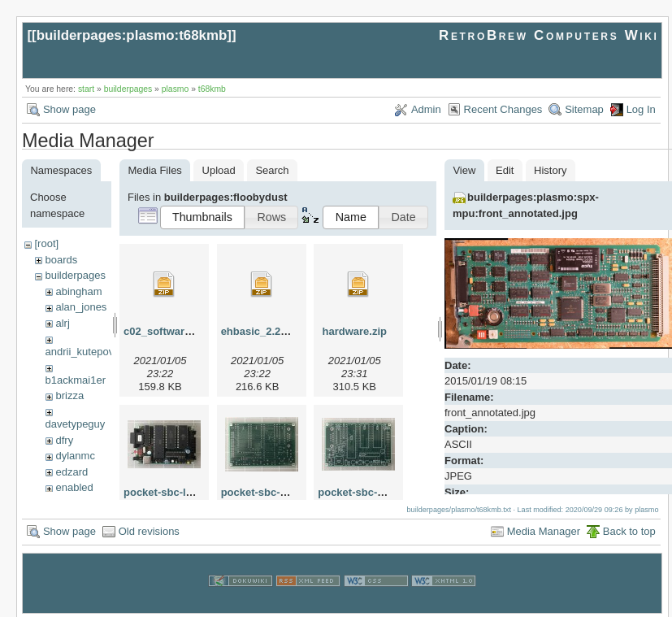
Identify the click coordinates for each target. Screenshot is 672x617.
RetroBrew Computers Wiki (549, 35)
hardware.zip (355, 331)
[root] (46, 243)
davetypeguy (76, 424)
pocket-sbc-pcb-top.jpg (376, 492)
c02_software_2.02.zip (179, 331)
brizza (69, 395)
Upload (219, 170)
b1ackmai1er (76, 380)
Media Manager (544, 529)
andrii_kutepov (80, 352)
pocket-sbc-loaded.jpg (180, 492)
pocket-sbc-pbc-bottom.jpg (289, 492)
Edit (505, 170)
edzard (72, 472)
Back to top (629, 529)
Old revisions (149, 529)
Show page (69, 109)
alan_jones (81, 307)
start (86, 89)
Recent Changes (503, 109)
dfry (64, 440)
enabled (74, 487)
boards (61, 260)
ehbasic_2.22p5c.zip (272, 331)
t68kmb (212, 89)
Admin (426, 109)
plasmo (176, 89)
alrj (62, 323)
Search (272, 170)
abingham (78, 291)
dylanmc (75, 456)
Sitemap (584, 109)
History (550, 170)
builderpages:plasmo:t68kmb (132, 35)
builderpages (128, 89)
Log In (641, 109)
